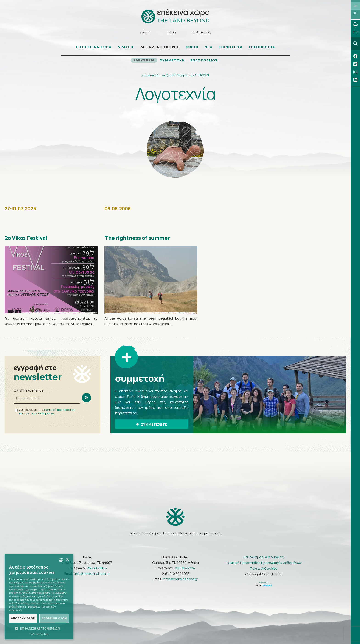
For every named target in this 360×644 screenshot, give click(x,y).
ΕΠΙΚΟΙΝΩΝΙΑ (262, 48)
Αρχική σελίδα (151, 76)
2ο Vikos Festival (28, 239)
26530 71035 (97, 568)
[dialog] (39, 597)
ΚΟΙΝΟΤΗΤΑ (231, 48)
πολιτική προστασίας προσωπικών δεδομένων (47, 412)
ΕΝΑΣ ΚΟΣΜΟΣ (205, 61)
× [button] (67, 560)
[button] (39, 629)
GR (356, 6)
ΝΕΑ (209, 48)
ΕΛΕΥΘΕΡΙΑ (143, 61)
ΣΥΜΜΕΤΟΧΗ (172, 61)
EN (355, 14)
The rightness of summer (140, 239)
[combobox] (61, 560)
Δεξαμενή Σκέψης (175, 76)
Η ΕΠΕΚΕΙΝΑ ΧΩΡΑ (94, 48)
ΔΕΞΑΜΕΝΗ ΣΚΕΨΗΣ (160, 48)
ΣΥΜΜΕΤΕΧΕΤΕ (152, 424)
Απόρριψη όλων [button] (54, 618)
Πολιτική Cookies (264, 568)
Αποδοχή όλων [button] (23, 618)
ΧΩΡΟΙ (192, 48)
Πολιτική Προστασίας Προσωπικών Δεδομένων (264, 562)
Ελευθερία (200, 76)
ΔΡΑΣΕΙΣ (126, 48)
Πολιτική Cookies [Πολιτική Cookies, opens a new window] (39, 634)
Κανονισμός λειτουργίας (264, 557)
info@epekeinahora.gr (92, 573)
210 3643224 (185, 568)
